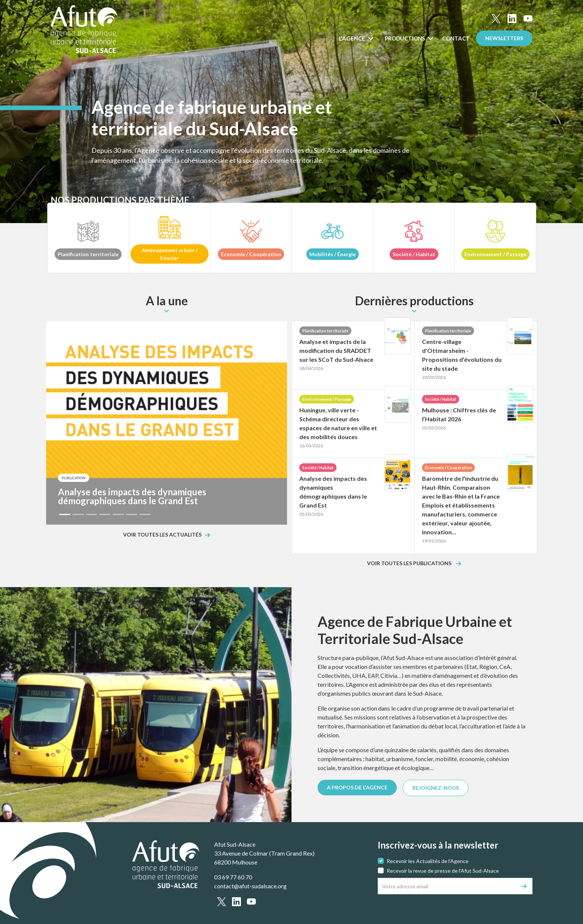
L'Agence (352, 38)
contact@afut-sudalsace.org (250, 886)
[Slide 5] (118, 514)
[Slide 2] (78, 514)
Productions (405, 38)
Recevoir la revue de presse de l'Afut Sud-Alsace (443, 871)
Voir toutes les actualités (162, 535)
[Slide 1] (65, 514)
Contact (456, 38)
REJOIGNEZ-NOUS (436, 788)
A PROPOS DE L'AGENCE (357, 787)
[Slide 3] (91, 514)
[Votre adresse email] (447, 886)
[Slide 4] (105, 514)
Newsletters (504, 38)
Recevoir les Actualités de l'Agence (428, 861)
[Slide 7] (145, 514)
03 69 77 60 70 (233, 877)
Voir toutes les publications (410, 564)
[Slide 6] (132, 514)
